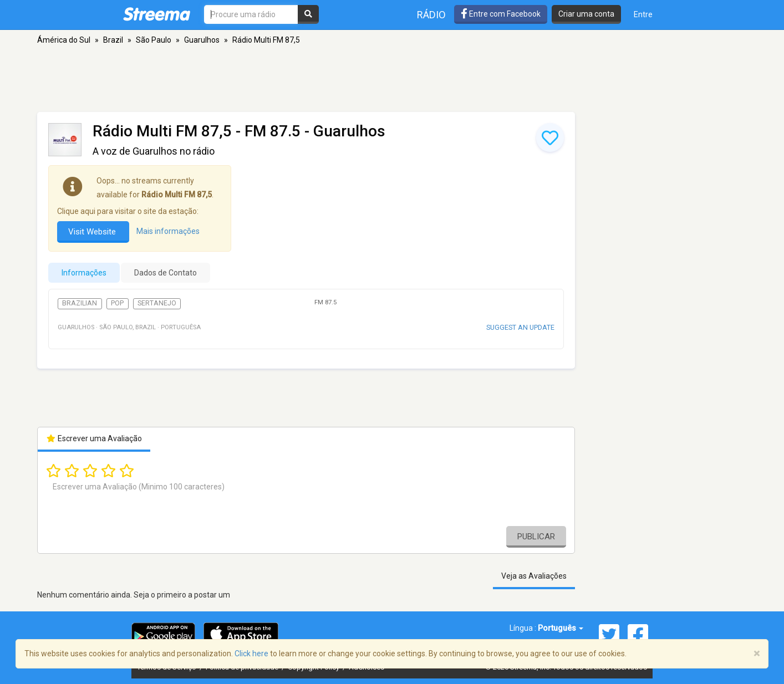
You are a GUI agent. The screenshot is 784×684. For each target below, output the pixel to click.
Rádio (431, 15)
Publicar (536, 537)
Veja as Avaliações (534, 576)
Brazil (113, 40)
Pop (117, 303)
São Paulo (154, 40)
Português (561, 628)
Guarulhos (202, 40)
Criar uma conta (586, 14)
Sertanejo (157, 303)
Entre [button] (643, 14)
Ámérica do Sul (64, 40)
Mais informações (168, 231)
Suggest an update (520, 327)
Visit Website (93, 232)
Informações (84, 273)
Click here (251, 654)
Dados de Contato (166, 273)
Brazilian (80, 303)
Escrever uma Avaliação (94, 438)
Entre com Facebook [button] (501, 14)
